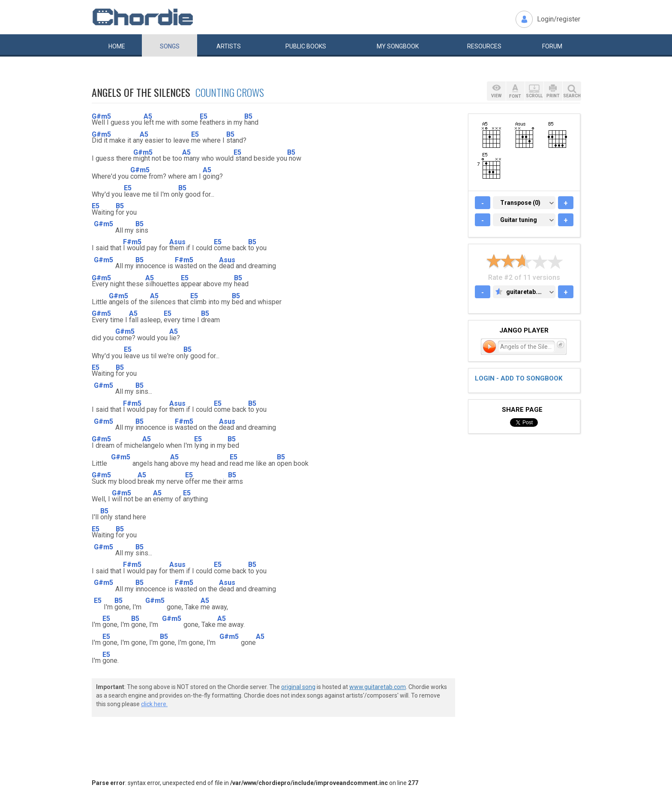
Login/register (559, 19)
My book (398, 46)
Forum (552, 46)
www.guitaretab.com (378, 687)
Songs (170, 46)
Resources (484, 46)
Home (117, 46)
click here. (154, 704)
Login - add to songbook (519, 378)
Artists (229, 46)
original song (298, 687)
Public (306, 46)
